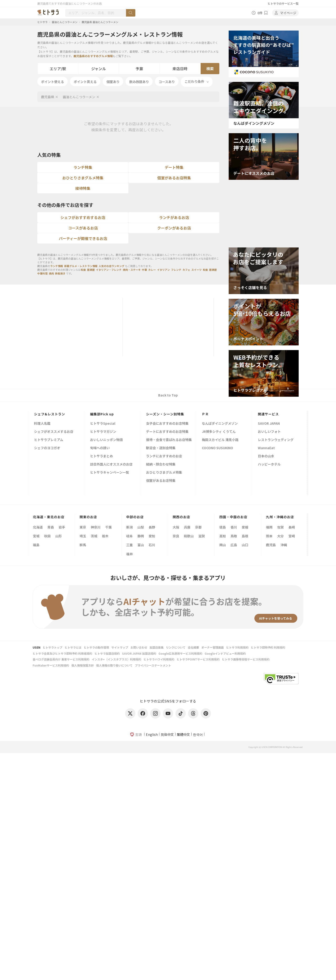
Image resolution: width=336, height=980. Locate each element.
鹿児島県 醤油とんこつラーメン (100, 22)
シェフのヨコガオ (47, 448)
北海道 (38, 527)
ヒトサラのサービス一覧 (283, 3)
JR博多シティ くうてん (219, 432)
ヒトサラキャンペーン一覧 (110, 473)
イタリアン (163, 270)
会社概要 (193, 647)
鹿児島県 (48, 97)
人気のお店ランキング (112, 266)
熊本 (269, 536)
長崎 (292, 527)
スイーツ (196, 270)
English (152, 734)
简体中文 (167, 734)
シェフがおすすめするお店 (83, 217)
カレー (152, 270)
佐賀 (280, 527)
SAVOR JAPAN (269, 424)
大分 (280, 536)
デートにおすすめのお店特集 (167, 432)
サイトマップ (120, 647)
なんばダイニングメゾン (220, 424)
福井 (129, 554)
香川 (234, 527)
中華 (144, 270)
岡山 (223, 545)
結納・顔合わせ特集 (161, 464)
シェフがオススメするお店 (54, 432)
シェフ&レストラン (50, 414)
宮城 (36, 536)
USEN (37, 647)
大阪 (176, 527)
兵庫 (187, 527)
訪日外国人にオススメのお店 (111, 464)
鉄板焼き (60, 273)
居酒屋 (91, 270)
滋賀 (202, 536)
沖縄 (284, 545)
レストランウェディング (276, 440)
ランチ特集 (83, 167)
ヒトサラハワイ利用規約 (159, 659)
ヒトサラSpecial (103, 424)
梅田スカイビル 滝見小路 (220, 440)
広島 (234, 545)
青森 (51, 527)
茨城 (94, 536)
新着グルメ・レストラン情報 (81, 266)
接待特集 (83, 188)
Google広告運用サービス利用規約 (180, 653)
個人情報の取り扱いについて (114, 665)
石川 (152, 545)
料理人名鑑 (42, 424)
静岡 (141, 536)
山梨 (141, 527)
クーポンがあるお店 (174, 228)
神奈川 (96, 527)
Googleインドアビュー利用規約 (225, 653)
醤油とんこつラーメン (65, 22)
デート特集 (174, 167)
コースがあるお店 (83, 228)
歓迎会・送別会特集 (161, 448)
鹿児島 (271, 545)
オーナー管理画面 (213, 647)
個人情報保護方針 (83, 665)
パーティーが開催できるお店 (83, 238)
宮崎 (292, 536)
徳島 (223, 527)
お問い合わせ (139, 647)
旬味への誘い (100, 448)
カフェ (186, 270)
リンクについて (176, 647)
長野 (152, 527)
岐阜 (129, 536)
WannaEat (266, 448)
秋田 (47, 536)
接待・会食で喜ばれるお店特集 (169, 440)
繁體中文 (183, 734)
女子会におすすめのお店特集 (167, 424)
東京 (83, 527)
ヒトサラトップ (52, 647)
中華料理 (42, 273)
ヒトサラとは (73, 647)
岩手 (62, 527)
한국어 (198, 734)
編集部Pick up (102, 414)
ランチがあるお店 (174, 217)
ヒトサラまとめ (101, 456)
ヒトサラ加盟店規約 (107, 653)
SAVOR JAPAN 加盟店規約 (139, 653)
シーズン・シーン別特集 (165, 414)
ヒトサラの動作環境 (96, 647)
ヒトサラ (42, 22)
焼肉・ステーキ (132, 270)
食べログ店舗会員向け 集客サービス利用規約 (61, 659)
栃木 (105, 536)
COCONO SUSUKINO (217, 448)
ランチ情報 (57, 266)
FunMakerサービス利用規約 (51, 665)
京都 (198, 527)
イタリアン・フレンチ (109, 270)
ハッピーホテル (269, 464)
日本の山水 (266, 456)
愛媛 (245, 527)
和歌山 (189, 536)
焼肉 (51, 273)
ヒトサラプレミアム (49, 440)
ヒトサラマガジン (103, 432)
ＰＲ (205, 414)
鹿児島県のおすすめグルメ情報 (93, 56)
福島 (36, 545)
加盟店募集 (157, 647)
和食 (83, 270)
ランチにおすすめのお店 (164, 456)
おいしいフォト (269, 432)
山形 (59, 536)
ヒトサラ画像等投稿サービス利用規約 (246, 659)
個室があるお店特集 (174, 178)
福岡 (269, 527)
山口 (245, 545)
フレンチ (176, 270)
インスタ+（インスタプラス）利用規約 (116, 659)
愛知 (152, 536)
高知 (223, 536)
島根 (245, 536)
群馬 (83, 545)
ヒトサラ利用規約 (237, 647)
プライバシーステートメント (153, 665)
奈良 (176, 536)
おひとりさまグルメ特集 (83, 178)
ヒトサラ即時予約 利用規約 (268, 647)
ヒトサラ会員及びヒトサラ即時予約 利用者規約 (62, 653)
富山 (141, 545)
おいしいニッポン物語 (106, 440)
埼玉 (83, 536)
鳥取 (234, 536)
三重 (129, 545)
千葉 (108, 527)
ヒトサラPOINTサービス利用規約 (198, 659)
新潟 (129, 527)
